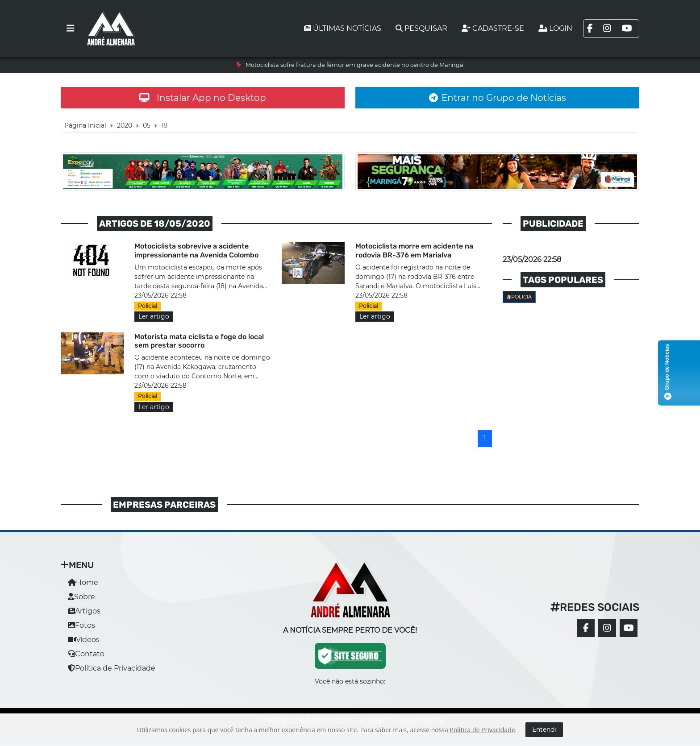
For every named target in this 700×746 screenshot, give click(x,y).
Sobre (81, 597)
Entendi (544, 729)
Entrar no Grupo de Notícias (498, 98)
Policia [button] (519, 297)
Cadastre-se (493, 28)
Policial (148, 306)
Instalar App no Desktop (203, 98)
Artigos (84, 611)
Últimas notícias (343, 28)
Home (83, 582)
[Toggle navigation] (71, 29)
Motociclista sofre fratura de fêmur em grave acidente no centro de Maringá (354, 65)
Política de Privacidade (112, 668)
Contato (86, 654)
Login (555, 28)
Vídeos (84, 640)
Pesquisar (421, 28)
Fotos (81, 625)
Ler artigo (154, 316)
